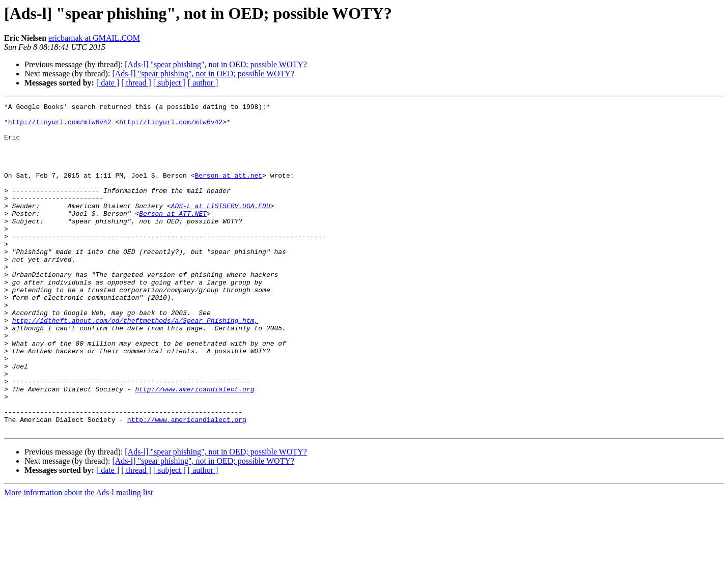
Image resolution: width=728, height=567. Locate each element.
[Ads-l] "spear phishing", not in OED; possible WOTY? (216, 64)
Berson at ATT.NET (173, 236)
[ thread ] (136, 83)
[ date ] (108, 83)
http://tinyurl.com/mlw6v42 (60, 126)
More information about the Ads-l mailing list (78, 558)
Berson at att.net (228, 190)
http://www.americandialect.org (194, 447)
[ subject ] (170, 83)
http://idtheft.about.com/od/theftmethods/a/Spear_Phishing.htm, (135, 364)
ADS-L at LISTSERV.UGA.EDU (221, 227)
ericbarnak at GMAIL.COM (94, 38)
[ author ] (203, 83)
